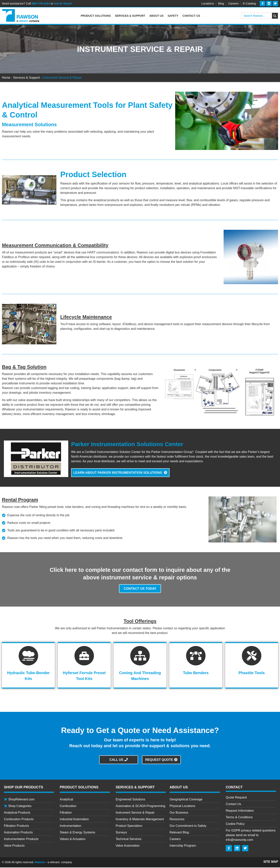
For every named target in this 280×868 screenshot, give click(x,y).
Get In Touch (63, 3)
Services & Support (130, 16)
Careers (233, 3)
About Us (156, 16)
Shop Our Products (24, 788)
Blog (221, 3)
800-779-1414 (41, 3)
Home (6, 78)
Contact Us (191, 16)
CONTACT (234, 788)
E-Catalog (249, 3)
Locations (208, 3)
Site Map (271, 862)
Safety (173, 16)
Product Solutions (96, 16)
